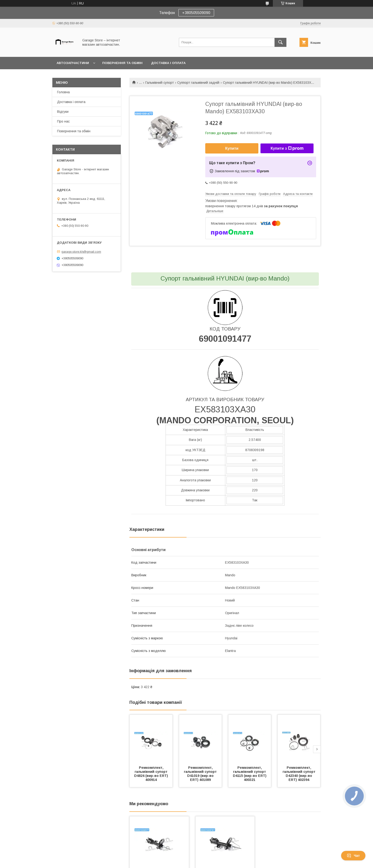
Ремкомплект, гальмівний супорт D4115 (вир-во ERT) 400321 (250, 774)
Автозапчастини (73, 63)
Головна (63, 92)
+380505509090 (196, 13)
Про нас (63, 121)
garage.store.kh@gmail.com (81, 252)
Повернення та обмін (122, 63)
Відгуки (63, 112)
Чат (353, 856)
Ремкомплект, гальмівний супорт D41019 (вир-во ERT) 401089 (201, 774)
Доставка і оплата (168, 63)
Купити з (287, 148)
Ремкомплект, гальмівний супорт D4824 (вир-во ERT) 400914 (152, 774)
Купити (232, 148)
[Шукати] (280, 42)
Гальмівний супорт (160, 83)
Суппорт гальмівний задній (198, 83)
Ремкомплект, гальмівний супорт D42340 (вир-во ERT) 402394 (299, 774)
